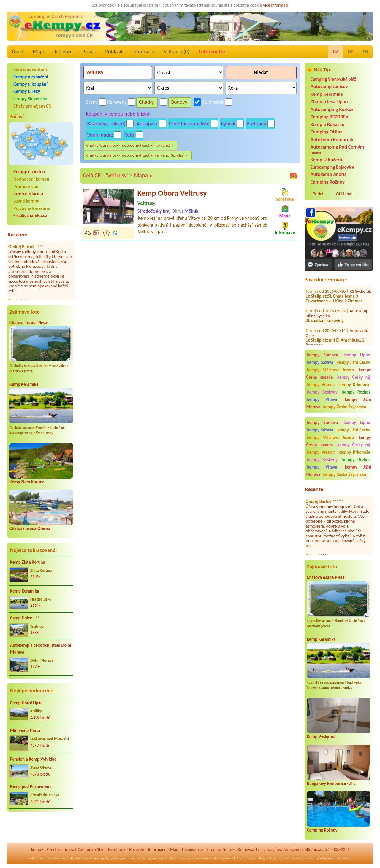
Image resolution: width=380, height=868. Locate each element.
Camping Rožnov (328, 182)
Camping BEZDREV (330, 117)
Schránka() (177, 52)
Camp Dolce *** (25, 618)
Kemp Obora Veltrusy (172, 193)
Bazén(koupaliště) (106, 124)
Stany (92, 102)
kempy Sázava (320, 362)
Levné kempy (26, 201)
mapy (248, 858)
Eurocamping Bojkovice (332, 167)
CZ (336, 52)
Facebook (117, 849)
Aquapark (147, 124)
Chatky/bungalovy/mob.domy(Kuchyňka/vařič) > (130, 145)
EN (365, 52)
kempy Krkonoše (354, 385)
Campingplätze (91, 849)
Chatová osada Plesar (29, 323)
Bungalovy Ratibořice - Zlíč (331, 783)
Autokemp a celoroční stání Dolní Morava (41, 649)
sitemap (214, 849)
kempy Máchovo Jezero (331, 370)
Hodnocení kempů (31, 179)
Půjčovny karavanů (32, 208)
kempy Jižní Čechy (353, 362)
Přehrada (256, 124)
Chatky (146, 102)
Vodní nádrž (100, 135)
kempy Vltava (322, 399)
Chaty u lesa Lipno (329, 102)
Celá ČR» (93, 175)
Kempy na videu (29, 172)
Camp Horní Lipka (26, 703)
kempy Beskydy (323, 392)
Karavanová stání (30, 69)
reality (127, 858)
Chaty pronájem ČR (32, 106)
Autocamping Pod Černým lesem (337, 149)
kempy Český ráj (354, 377)
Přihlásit (114, 52)
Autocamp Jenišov (329, 86)
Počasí (89, 52)
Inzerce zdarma (28, 193)
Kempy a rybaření (31, 77)
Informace (143, 52)
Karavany (117, 102)
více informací (276, 5)
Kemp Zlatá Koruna (27, 482)
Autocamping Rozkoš (332, 109)
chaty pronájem (280, 858)
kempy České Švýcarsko (345, 407)
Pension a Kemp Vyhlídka (33, 759)
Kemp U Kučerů (326, 160)
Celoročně (213, 102)
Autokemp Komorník (332, 140)
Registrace (194, 849)
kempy (37, 849)
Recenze (64, 52)
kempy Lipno (357, 355)
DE (351, 52)
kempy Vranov (321, 385)
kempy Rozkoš (356, 392)
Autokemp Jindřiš (328, 174)
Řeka (129, 135)
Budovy (179, 102)
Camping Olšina (327, 132)
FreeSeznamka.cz (30, 215)
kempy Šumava (323, 355)
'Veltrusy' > (119, 175)
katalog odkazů (223, 858)
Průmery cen (26, 186)
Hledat (261, 73)
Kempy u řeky (27, 91)
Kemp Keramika (24, 384)
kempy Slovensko (30, 99)
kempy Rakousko (339, 858)
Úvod (18, 52)
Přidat (318, 194)
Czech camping (60, 849)
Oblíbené (344, 194)
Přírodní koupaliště (189, 124)
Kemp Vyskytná (321, 737)
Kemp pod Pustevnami (31, 786)
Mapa (39, 52)
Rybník (228, 124)
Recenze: (18, 235)
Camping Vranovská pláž (333, 79)
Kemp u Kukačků (328, 124)
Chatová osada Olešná (30, 528)
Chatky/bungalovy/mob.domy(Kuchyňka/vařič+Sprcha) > (137, 155)
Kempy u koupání (30, 84)
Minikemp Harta (25, 730)
